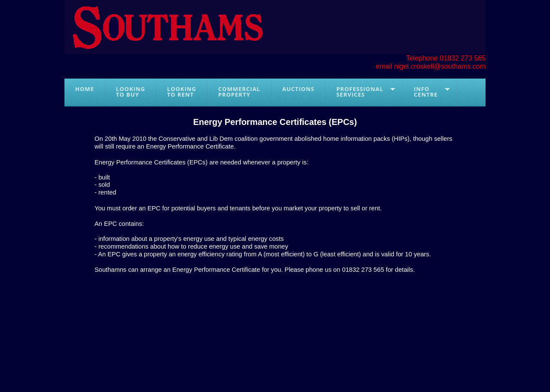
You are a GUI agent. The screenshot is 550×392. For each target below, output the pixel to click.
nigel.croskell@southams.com (440, 66)
